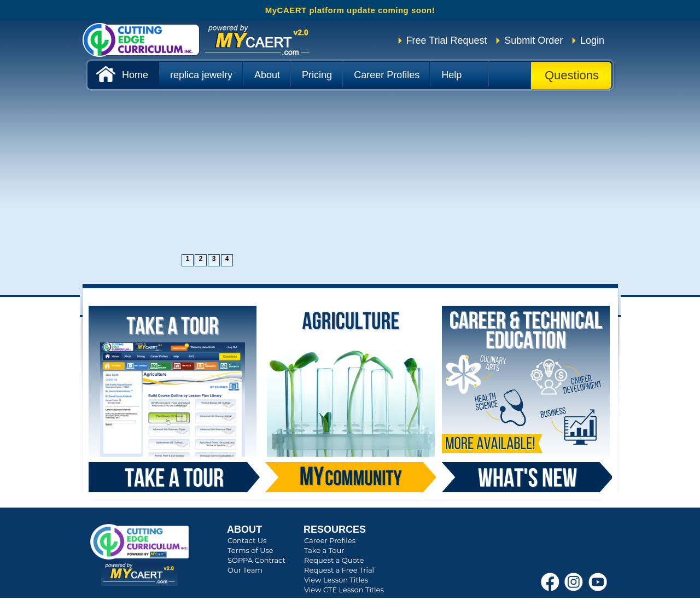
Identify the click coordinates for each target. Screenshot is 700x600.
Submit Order (533, 40)
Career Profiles (330, 540)
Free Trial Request (447, 40)
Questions (572, 75)
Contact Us (247, 540)
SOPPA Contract (256, 560)
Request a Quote (334, 560)
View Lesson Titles (336, 580)
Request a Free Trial (339, 570)
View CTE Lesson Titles (344, 590)
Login (592, 40)
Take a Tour (324, 550)
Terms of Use (250, 550)
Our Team (245, 570)
